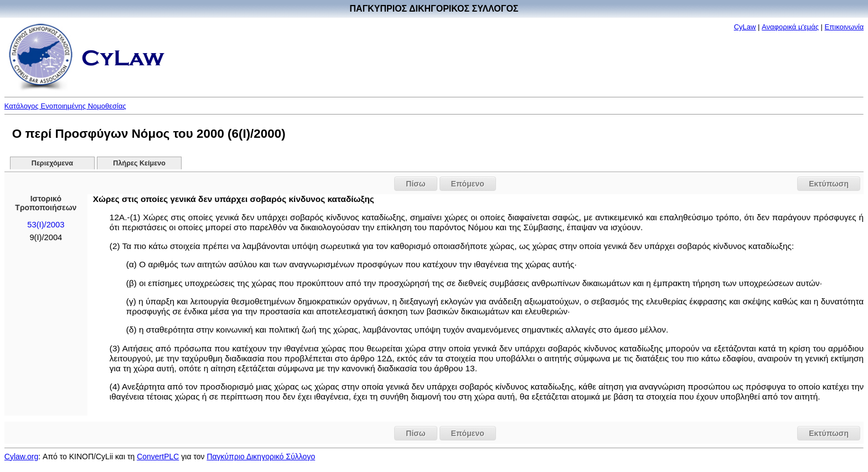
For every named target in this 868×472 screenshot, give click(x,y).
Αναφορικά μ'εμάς (790, 27)
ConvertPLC (158, 457)
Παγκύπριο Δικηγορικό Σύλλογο (261, 457)
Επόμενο (468, 184)
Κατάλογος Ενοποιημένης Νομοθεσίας (65, 106)
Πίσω (415, 184)
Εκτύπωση (829, 184)
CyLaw (745, 27)
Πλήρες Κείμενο (139, 163)
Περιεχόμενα (52, 163)
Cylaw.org (21, 457)
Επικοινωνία (844, 27)
